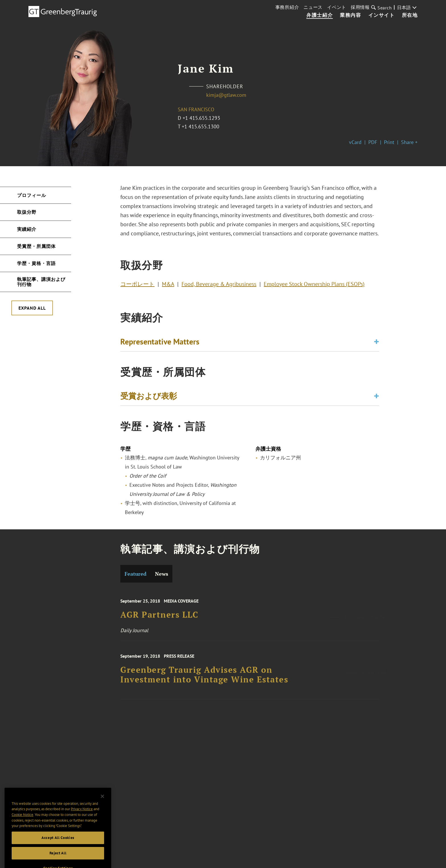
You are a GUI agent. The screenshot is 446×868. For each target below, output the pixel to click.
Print (389, 142)
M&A (168, 285)
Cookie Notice (22, 823)
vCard (355, 142)
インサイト (382, 15)
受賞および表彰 (149, 397)
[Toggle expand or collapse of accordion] (376, 343)
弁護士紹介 (320, 15)
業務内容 (350, 15)
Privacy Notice (82, 818)
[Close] (102, 805)
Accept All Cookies (58, 846)
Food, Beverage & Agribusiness (219, 285)
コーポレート (137, 285)
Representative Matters (160, 343)
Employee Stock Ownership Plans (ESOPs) (314, 285)
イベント (337, 7)
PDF (373, 142)
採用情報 (360, 7)
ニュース (313, 7)
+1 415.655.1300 (201, 127)
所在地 (410, 15)
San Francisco (196, 109)
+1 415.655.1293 (201, 118)
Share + (409, 142)
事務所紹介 (287, 7)
